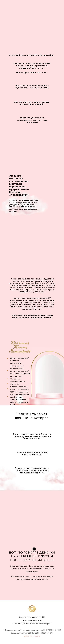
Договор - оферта (32, 636)
